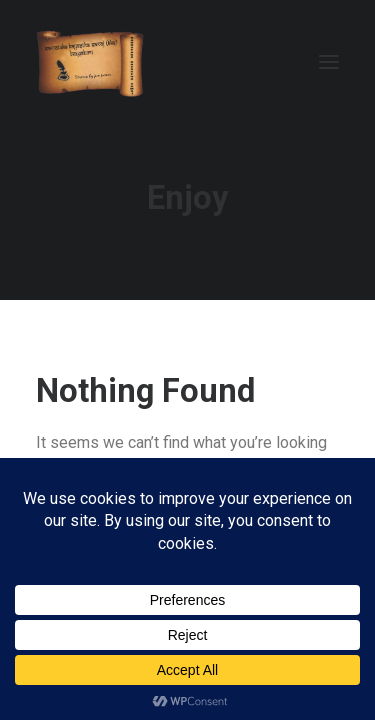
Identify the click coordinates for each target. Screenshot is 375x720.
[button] (329, 62)
